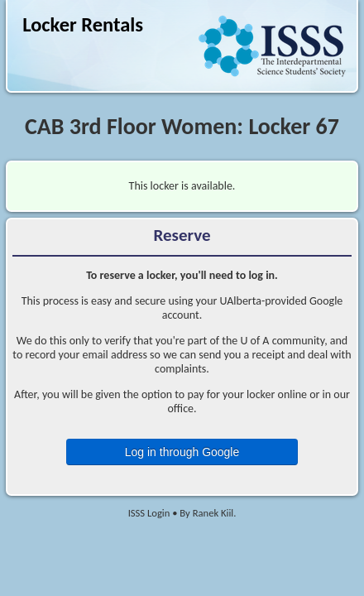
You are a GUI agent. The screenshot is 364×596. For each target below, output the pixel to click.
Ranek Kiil (213, 513)
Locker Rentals (83, 25)
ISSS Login (149, 513)
